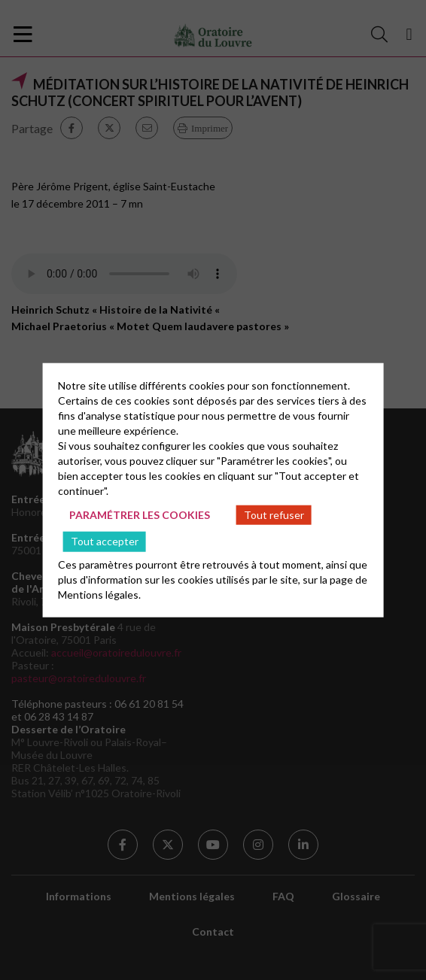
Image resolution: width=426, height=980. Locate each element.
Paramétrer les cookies (140, 514)
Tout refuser (274, 514)
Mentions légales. (99, 595)
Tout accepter (105, 541)
